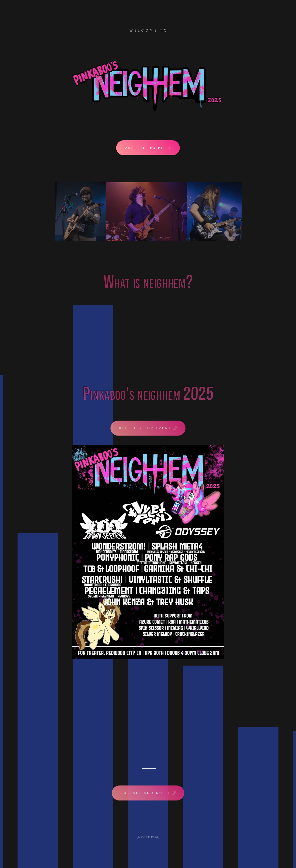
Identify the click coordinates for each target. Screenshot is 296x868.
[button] (148, 148)
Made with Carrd (148, 837)
